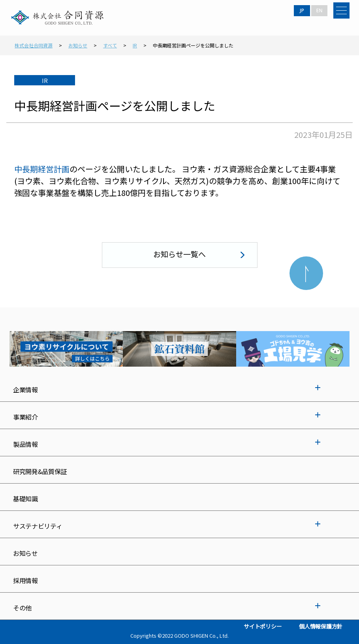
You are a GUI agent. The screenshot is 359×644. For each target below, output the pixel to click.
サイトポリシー (263, 626)
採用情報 (25, 580)
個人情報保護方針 (321, 626)
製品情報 (25, 444)
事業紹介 (25, 417)
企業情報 (25, 390)
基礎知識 (25, 499)
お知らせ (25, 553)
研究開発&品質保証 (40, 471)
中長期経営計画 (42, 169)
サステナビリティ (38, 526)
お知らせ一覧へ (179, 254)
